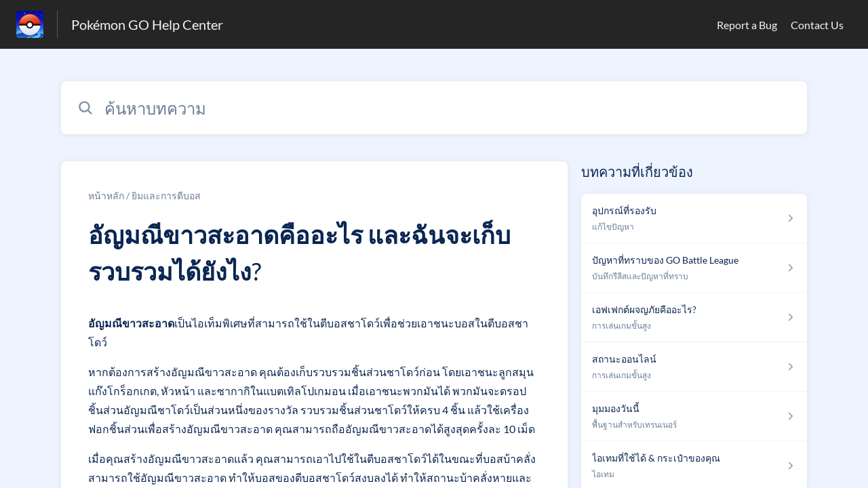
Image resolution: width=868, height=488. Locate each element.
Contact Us (817, 25)
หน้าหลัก (106, 196)
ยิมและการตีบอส (166, 196)
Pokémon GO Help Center (147, 24)
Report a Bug (747, 25)
